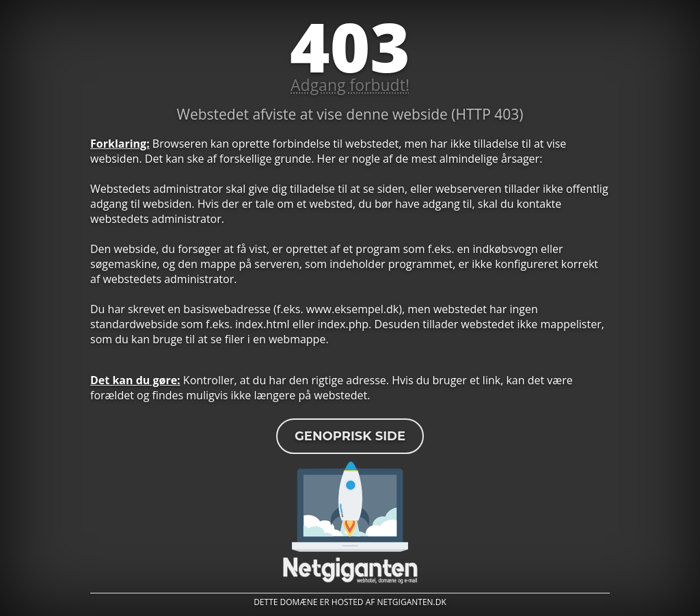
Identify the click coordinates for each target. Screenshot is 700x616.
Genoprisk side (350, 436)
